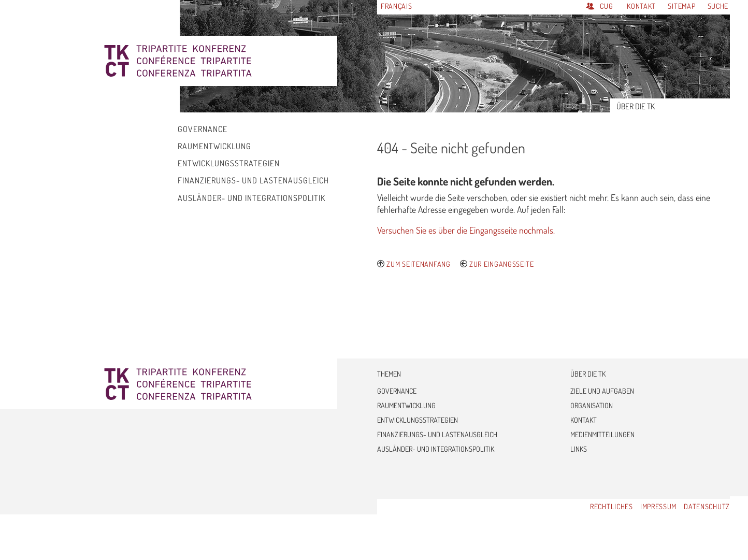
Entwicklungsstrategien (418, 420)
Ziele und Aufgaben (602, 391)
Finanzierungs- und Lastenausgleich (437, 434)
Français (397, 6)
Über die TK (588, 374)
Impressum (658, 506)
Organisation (592, 405)
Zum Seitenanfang (418, 264)
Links (579, 449)
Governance (397, 391)
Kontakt (642, 6)
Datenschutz (707, 506)
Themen (389, 374)
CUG (606, 6)
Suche (718, 6)
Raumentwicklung (406, 405)
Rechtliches (612, 506)
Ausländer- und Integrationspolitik (436, 449)
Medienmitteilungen (602, 434)
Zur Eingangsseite (502, 264)
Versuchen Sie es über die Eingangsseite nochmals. (466, 230)
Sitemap (682, 6)
